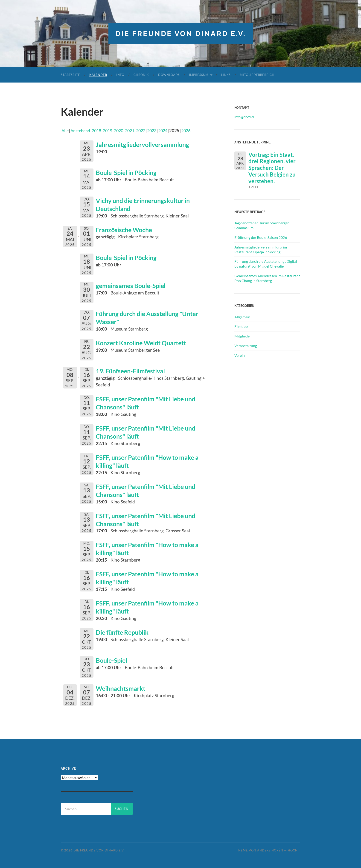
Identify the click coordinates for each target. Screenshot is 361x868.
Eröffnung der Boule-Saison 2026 (261, 237)
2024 (171, 130)
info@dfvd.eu (245, 117)
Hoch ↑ (294, 847)
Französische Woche (126, 229)
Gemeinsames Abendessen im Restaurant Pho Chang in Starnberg (267, 278)
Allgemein (242, 317)
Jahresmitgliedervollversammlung (147, 144)
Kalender (98, 75)
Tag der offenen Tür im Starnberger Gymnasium (262, 225)
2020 (123, 130)
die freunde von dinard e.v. (180, 33)
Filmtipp (241, 326)
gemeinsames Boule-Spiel (134, 285)
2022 (147, 130)
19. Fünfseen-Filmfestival (133, 370)
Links (226, 75)
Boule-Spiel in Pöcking (129, 172)
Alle (65, 130)
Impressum (199, 75)
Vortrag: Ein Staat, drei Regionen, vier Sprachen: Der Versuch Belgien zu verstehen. (272, 168)
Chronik (141, 75)
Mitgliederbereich (257, 75)
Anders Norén (270, 847)
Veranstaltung (246, 345)
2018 (99, 130)
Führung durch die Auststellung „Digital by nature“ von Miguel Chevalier (266, 264)
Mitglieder (243, 336)
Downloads (169, 75)
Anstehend (82, 130)
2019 (111, 130)
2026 (195, 130)
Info (120, 75)
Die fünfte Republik (125, 628)
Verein (240, 355)
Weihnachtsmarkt (122, 685)
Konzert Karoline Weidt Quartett (145, 342)
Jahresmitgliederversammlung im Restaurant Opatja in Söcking (261, 249)
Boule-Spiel (113, 657)
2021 (135, 130)
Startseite (70, 75)
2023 (159, 130)
